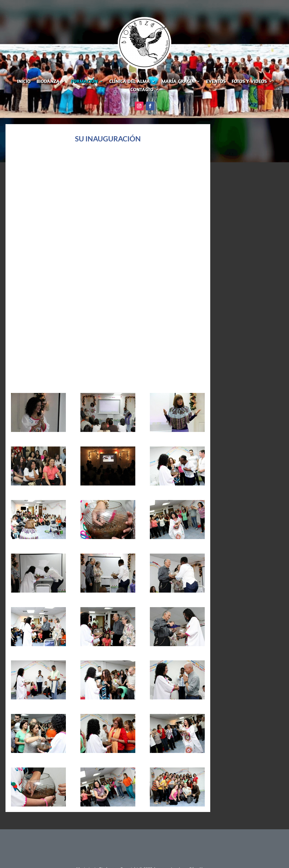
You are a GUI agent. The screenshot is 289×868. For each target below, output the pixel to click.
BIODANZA (48, 82)
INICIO (24, 82)
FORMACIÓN (84, 82)
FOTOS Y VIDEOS (249, 82)
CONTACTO (142, 90)
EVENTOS (216, 82)
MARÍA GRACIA (178, 82)
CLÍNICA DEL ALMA (130, 82)
